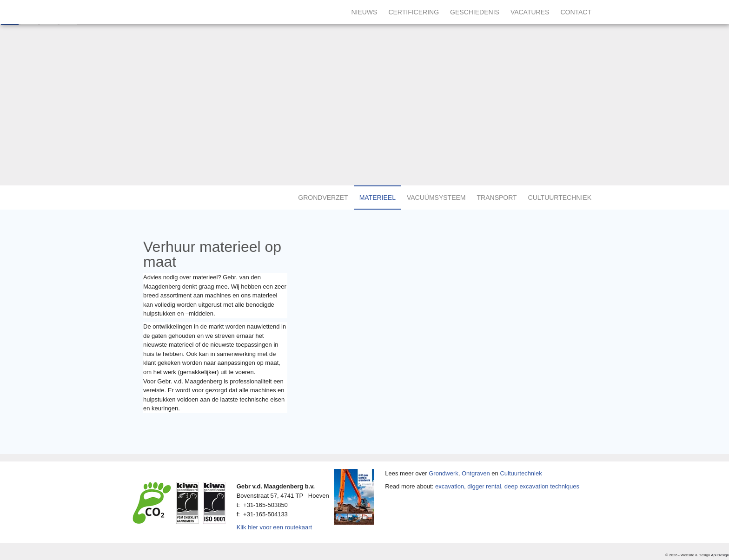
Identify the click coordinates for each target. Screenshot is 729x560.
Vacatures (530, 12)
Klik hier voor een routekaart (275, 527)
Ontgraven (476, 473)
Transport (497, 198)
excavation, (451, 486)
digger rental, (485, 486)
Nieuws (364, 12)
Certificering (414, 12)
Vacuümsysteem (436, 198)
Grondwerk (444, 473)
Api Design (720, 555)
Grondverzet (323, 198)
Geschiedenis (475, 12)
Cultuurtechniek (560, 198)
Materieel (378, 198)
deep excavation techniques (542, 486)
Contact (576, 12)
